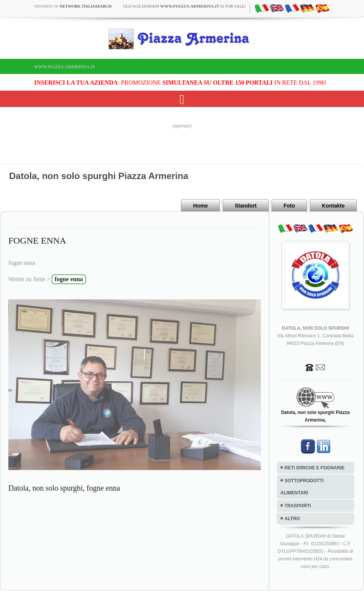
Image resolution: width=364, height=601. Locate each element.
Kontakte (333, 206)
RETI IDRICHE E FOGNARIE (315, 468)
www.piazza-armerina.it (65, 67)
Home (200, 206)
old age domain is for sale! (184, 6)
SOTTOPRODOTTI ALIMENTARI (302, 487)
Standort (246, 206)
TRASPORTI (298, 506)
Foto (289, 206)
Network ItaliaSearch (86, 6)
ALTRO (292, 519)
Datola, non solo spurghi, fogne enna (64, 488)
